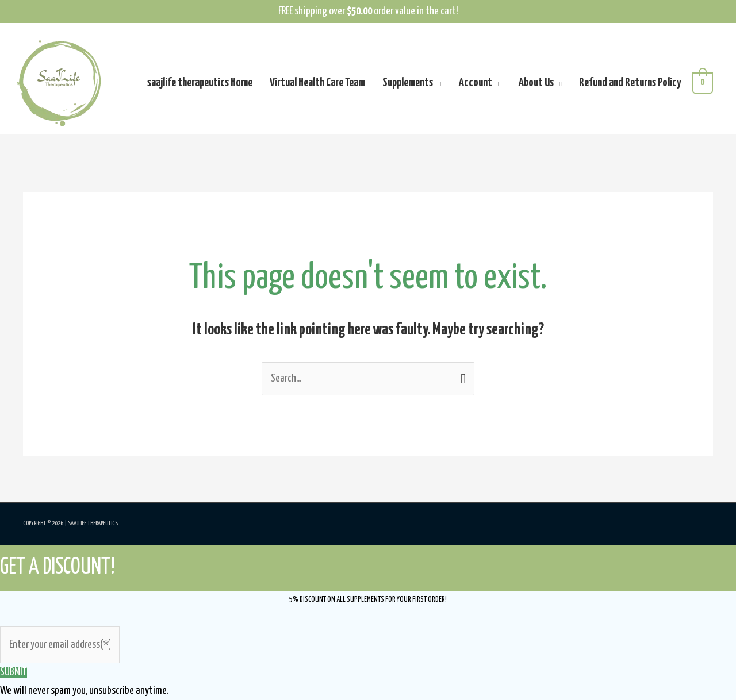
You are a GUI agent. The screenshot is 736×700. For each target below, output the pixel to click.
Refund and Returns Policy (630, 83)
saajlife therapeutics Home (200, 83)
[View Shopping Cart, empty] (703, 83)
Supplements (408, 83)
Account (475, 83)
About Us (536, 83)
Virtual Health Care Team (317, 83)
